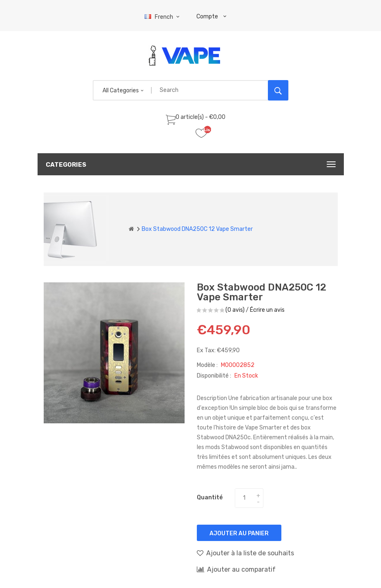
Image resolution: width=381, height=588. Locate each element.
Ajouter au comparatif (236, 569)
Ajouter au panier (239, 533)
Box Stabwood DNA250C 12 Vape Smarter (197, 229)
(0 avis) (235, 310)
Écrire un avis (267, 310)
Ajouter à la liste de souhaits (245, 553)
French (163, 17)
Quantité (210, 497)
